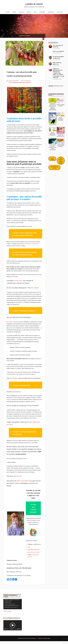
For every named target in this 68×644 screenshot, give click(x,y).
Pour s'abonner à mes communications (61, 161)
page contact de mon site (33, 553)
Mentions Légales (7, 615)
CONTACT (29, 12)
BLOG (35, 12)
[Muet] (18, 632)
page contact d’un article (33, 556)
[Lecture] (5, 632)
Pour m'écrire (52, 159)
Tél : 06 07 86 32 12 (54, 168)
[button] (13, 629)
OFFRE (14, 12)
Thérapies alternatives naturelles (21, 86)
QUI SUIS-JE (51, 12)
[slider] (12, 632)
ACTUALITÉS (59, 12)
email (29, 550)
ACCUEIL (8, 12)
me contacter (35, 291)
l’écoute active (18, 284)
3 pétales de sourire (34, 4)
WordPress (33, 642)
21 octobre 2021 (28, 84)
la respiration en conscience (31, 247)
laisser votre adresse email (25, 484)
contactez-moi (17, 479)
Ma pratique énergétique (12, 325)
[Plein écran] (20, 632)
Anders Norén (47, 642)
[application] (13, 608)
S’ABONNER (42, 12)
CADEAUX (21, 12)
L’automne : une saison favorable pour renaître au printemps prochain (24, 75)
